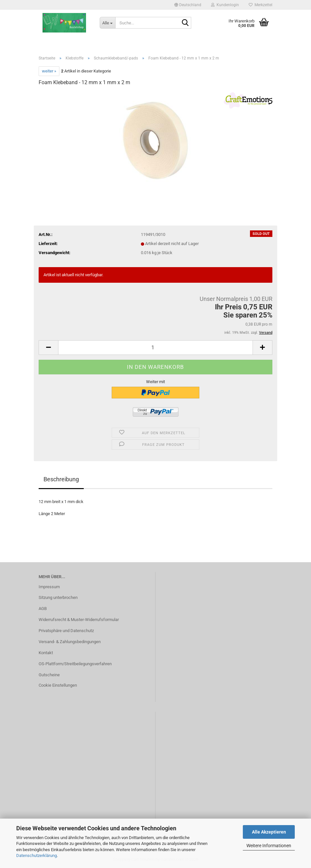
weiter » (49, 71)
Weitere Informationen (269, 846)
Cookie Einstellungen (58, 685)
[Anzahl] (155, 348)
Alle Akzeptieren (269, 832)
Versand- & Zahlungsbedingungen (70, 642)
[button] (188, 5)
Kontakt (46, 653)
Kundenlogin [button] (225, 5)
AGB (43, 609)
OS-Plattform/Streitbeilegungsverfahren (75, 664)
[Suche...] (107, 23)
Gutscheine (49, 675)
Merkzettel (261, 5)
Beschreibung (61, 479)
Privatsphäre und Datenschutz (66, 631)
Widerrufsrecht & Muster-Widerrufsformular (79, 620)
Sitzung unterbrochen (58, 597)
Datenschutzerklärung (37, 855)
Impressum (49, 587)
